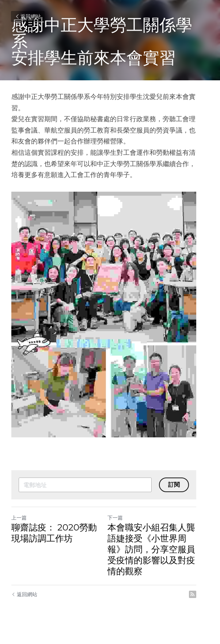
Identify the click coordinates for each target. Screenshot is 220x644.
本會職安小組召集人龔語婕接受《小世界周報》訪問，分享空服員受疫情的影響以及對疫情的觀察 (158, 555)
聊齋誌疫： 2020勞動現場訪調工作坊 (58, 538)
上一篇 (19, 523)
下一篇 (121, 523)
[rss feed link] (205, 600)
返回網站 (28, 16)
